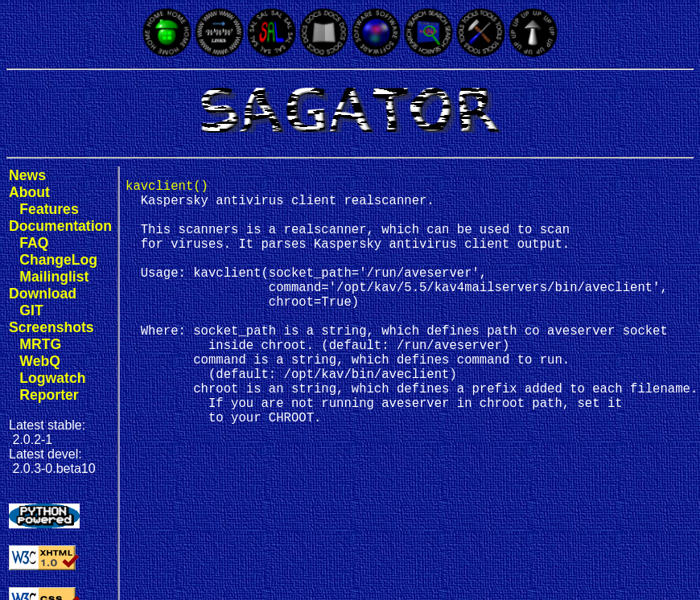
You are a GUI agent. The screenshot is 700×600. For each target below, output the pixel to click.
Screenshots (51, 327)
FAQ (34, 243)
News (27, 175)
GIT (31, 310)
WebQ (40, 361)
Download (43, 294)
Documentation (60, 226)
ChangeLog (58, 260)
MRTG (40, 344)
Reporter (49, 395)
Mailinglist (54, 277)
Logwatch (52, 378)
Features (49, 209)
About (29, 192)
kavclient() (167, 188)
